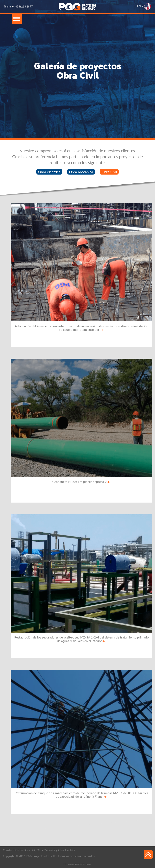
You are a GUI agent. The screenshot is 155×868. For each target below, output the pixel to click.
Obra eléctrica (49, 172)
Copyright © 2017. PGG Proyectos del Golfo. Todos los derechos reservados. (49, 856)
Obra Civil (109, 172)
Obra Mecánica (81, 172)
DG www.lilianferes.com (77, 864)
